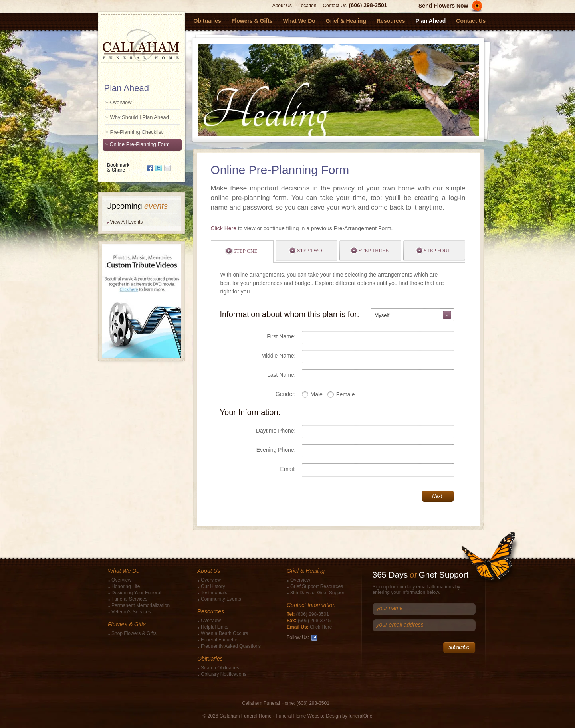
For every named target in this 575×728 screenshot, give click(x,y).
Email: (288, 469)
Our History (213, 586)
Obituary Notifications (224, 674)
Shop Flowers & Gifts (134, 633)
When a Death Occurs (224, 633)
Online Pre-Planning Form (140, 144)
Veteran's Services (131, 612)
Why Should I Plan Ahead (140, 117)
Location (307, 6)
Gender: (286, 394)
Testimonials (214, 593)
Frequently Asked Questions (231, 646)
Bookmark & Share (141, 165)
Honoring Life (126, 586)
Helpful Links (215, 627)
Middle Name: (278, 356)
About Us (282, 6)
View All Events (127, 222)
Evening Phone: (276, 450)
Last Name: (282, 375)
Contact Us (334, 6)
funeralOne (360, 716)
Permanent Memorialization (141, 605)
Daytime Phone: (276, 431)
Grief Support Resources (317, 586)
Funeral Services (129, 599)
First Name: (281, 336)
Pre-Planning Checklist (137, 132)
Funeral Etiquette (219, 640)
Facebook (314, 638)
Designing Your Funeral (136, 593)
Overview (121, 102)
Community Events (221, 599)
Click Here (224, 228)
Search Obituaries (220, 668)
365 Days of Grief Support (318, 593)
